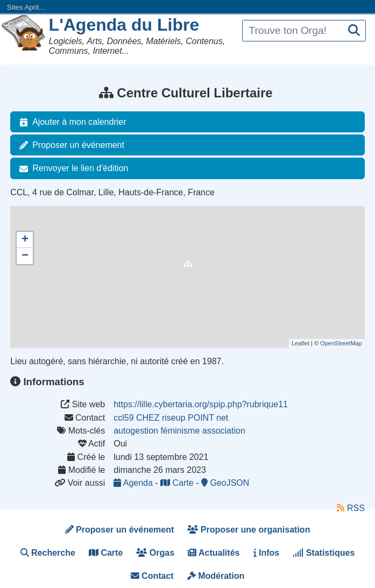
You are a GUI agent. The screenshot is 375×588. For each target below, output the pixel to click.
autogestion (136, 431)
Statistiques (324, 553)
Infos (267, 553)
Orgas (155, 553)
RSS (351, 508)
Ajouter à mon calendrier (70, 122)
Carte (178, 483)
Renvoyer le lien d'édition (72, 168)
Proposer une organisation (249, 530)
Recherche (48, 553)
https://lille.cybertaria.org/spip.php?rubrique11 (201, 404)
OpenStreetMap (341, 343)
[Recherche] (354, 31)
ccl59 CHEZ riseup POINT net (171, 418)
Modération (216, 576)
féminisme (180, 431)
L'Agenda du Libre (124, 25)
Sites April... (26, 7)
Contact (152, 576)
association (224, 431)
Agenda (134, 483)
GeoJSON (225, 483)
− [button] (25, 256)
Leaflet (300, 343)
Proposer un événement (70, 145)
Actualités (214, 553)
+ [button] (25, 240)
